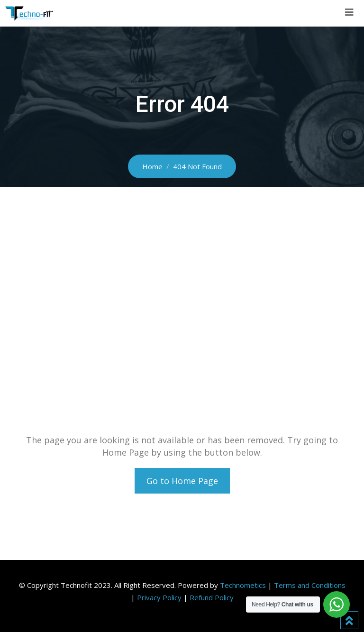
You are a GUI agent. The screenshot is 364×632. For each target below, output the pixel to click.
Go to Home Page (182, 481)
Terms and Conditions (310, 585)
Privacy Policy (159, 597)
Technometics (243, 585)
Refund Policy (212, 597)
